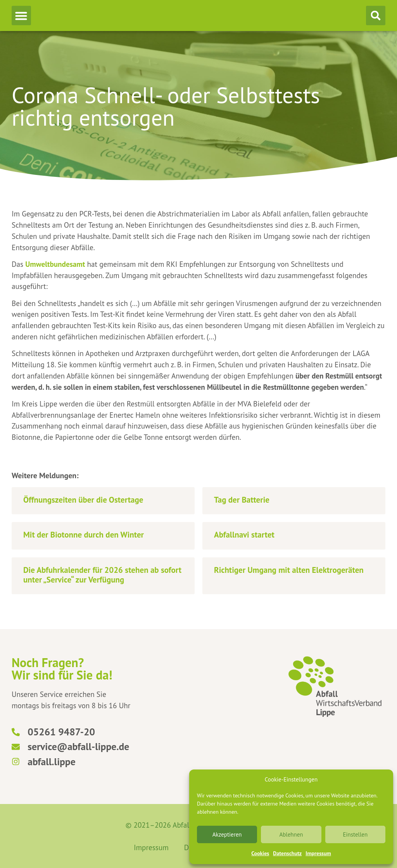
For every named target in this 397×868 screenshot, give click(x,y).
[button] (21, 16)
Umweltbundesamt (55, 264)
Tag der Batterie (242, 500)
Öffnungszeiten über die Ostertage (83, 500)
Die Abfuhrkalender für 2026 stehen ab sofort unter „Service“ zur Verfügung (102, 575)
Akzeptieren (227, 834)
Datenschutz (287, 853)
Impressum (318, 853)
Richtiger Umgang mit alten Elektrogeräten (289, 570)
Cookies (260, 853)
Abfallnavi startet (244, 535)
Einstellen (355, 834)
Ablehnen (291, 834)
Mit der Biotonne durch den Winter (84, 535)
